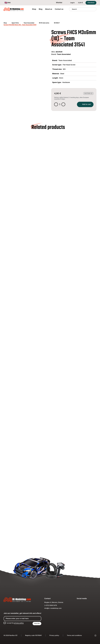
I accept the (16, 623)
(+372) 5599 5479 (51, 605)
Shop (34, 9)
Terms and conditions (74, 635)
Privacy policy (54, 635)
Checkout (91, 3)
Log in (71, 3)
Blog (41, 9)
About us (49, 9)
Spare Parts (15, 23)
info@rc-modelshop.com (53, 608)
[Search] (71, 9)
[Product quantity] (60, 105)
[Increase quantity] (64, 105)
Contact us (59, 9)
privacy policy (20, 623)
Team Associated (29, 23)
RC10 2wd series (44, 23)
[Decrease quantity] (56, 105)
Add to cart (84, 104)
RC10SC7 (57, 23)
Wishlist (58, 3)
